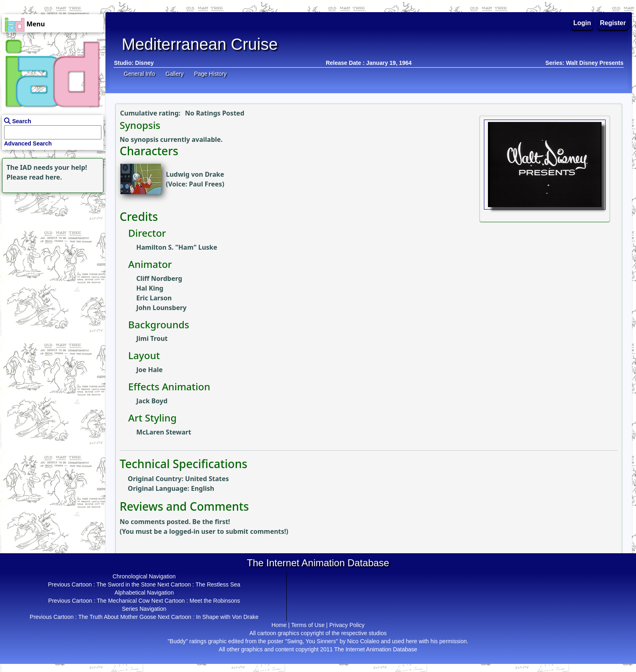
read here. (46, 177)
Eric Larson (154, 298)
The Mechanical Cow (123, 601)
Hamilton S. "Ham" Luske (177, 247)
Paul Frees (206, 184)
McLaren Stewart (164, 432)
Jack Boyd (152, 401)
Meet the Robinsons (215, 601)
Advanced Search (28, 143)
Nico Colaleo (363, 641)
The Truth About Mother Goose (117, 617)
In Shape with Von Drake (227, 617)
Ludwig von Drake (195, 174)
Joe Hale (149, 370)
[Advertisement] (51, 246)
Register (613, 23)
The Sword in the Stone (126, 584)
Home (279, 625)
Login (582, 23)
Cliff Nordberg (159, 278)
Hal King (150, 288)
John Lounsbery (161, 308)
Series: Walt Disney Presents (584, 63)
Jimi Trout (152, 338)
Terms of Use (308, 625)
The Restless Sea (218, 584)
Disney (144, 63)
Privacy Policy (347, 625)
